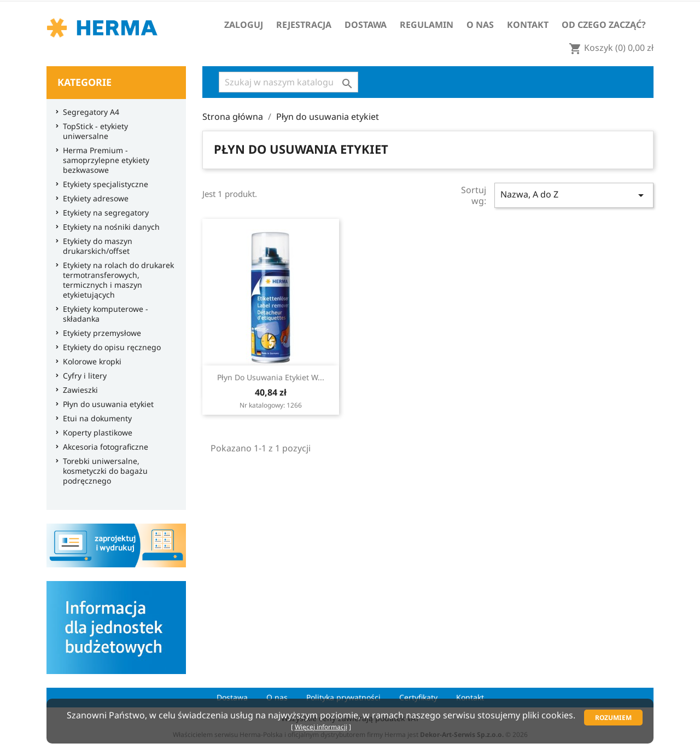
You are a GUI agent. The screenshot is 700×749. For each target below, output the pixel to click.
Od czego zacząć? (604, 25)
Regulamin (427, 25)
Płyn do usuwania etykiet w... (271, 377)
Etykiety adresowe (93, 199)
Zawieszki (78, 390)
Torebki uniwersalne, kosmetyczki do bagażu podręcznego (103, 471)
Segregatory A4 (88, 112)
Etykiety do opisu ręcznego (109, 347)
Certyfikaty (418, 697)
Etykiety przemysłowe (99, 333)
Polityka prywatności (343, 697)
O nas (480, 25)
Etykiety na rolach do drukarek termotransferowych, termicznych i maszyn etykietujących (116, 280)
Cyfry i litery (82, 376)
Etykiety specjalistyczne (103, 184)
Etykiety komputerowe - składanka (103, 314)
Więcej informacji (321, 727)
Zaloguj (244, 25)
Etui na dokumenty (95, 419)
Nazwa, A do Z (574, 195)
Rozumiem (613, 718)
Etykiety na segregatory (103, 213)
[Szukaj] (288, 82)
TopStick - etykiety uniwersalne (93, 131)
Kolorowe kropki (89, 362)
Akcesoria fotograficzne (103, 447)
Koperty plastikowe (95, 433)
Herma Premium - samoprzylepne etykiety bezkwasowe (103, 160)
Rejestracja (304, 25)
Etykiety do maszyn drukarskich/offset (95, 246)
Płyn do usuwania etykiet (106, 404)
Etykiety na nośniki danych (109, 227)
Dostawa (366, 25)
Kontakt (528, 25)
